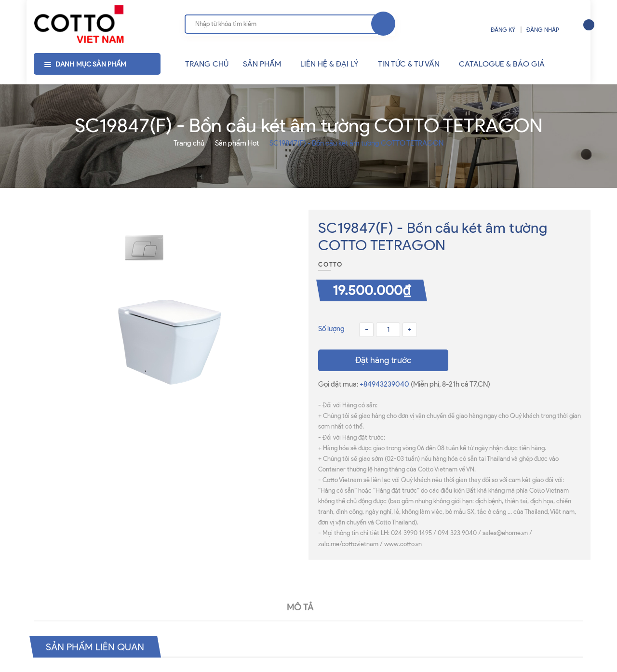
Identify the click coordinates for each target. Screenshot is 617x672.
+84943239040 (385, 384)
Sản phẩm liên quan (95, 646)
